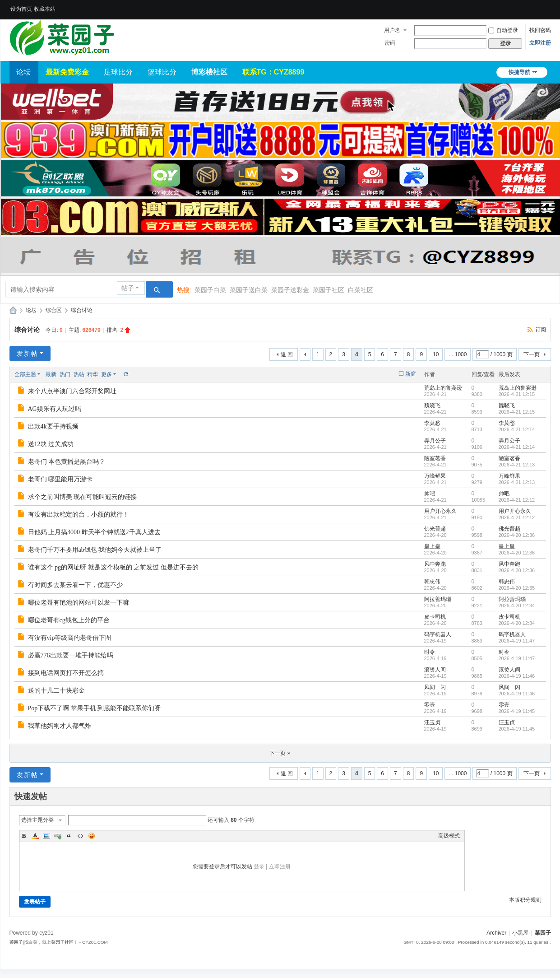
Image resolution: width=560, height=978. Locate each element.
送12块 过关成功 (51, 444)
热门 (65, 374)
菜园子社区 (329, 290)
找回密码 (540, 30)
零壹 (430, 705)
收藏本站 (45, 9)
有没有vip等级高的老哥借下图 (70, 638)
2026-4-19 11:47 (517, 641)
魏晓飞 (432, 405)
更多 (106, 374)
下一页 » (280, 753)
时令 (430, 652)
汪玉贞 (432, 722)
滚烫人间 (435, 670)
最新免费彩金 (67, 72)
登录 (259, 866)
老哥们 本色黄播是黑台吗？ (67, 462)
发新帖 (28, 354)
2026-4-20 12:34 (517, 605)
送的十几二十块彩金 (56, 691)
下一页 (532, 354)
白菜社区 (361, 290)
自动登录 (503, 30)
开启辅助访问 (549, 6)
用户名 (392, 30)
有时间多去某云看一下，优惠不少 (75, 585)
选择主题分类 (37, 820)
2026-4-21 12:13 (517, 465)
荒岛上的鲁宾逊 (443, 388)
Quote (69, 836)
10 (436, 354)
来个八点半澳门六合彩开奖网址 (72, 391)
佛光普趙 (435, 529)
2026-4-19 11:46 (517, 676)
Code (80, 836)
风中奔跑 (435, 564)
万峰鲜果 (435, 476)
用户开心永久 (440, 511)
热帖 (79, 374)
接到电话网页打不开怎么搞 (66, 673)
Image (46, 836)
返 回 (287, 354)
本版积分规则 (525, 900)
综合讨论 (82, 310)
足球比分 (118, 72)
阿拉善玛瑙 (438, 599)
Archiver (496, 933)
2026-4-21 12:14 (517, 429)
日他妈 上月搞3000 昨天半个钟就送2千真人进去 (94, 532)
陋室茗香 (435, 458)
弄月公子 (435, 441)
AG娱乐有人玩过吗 (55, 409)
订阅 (541, 330)
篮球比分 (162, 72)
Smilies (92, 836)
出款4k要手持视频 (53, 426)
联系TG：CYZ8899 (273, 72)
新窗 (411, 374)
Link (58, 836)
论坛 (23, 72)
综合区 (54, 310)
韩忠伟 (432, 582)
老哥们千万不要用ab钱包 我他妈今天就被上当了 (95, 550)
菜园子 (13, 310)
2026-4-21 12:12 (517, 500)
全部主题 (25, 374)
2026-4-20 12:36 (517, 535)
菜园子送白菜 (249, 290)
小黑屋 (520, 933)
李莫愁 (432, 423)
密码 (390, 43)
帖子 (128, 288)
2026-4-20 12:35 (517, 588)
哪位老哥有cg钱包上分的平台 (69, 620)
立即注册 (540, 43)
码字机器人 (438, 634)
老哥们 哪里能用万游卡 (60, 479)
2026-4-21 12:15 (517, 394)
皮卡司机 (435, 617)
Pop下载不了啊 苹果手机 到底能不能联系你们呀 (95, 708)
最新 (51, 374)
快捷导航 (519, 72)
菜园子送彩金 (290, 290)
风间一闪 (435, 687)
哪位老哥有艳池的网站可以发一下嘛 (79, 603)
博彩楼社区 (209, 72)
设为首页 (21, 9)
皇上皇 (432, 546)
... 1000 (458, 354)
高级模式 (449, 836)
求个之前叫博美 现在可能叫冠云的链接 (83, 497)
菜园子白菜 (210, 290)
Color (35, 836)
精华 (93, 374)
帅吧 (430, 494)
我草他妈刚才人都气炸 (60, 726)
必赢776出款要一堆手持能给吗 (71, 655)
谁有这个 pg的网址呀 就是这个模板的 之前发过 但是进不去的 (113, 567)
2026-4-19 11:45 (517, 711)
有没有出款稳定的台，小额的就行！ (79, 515)
